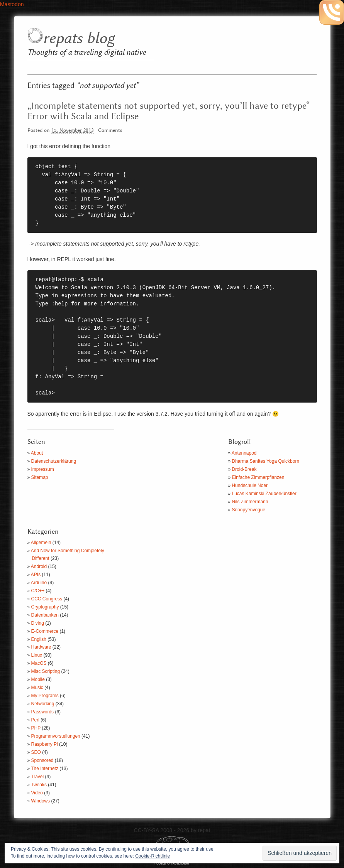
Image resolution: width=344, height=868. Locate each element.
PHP (36, 728)
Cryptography (45, 607)
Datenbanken (45, 615)
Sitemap (40, 477)
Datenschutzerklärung (54, 461)
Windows (41, 801)
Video (37, 793)
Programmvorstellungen (56, 736)
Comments (110, 131)
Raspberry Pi (45, 744)
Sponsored (42, 760)
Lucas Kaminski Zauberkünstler (264, 494)
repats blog (79, 39)
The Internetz (45, 769)
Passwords (43, 712)
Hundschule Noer (250, 485)
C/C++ (38, 591)
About (37, 453)
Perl (35, 720)
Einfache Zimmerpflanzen (258, 477)
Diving (38, 623)
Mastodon (12, 4)
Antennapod (244, 453)
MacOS (39, 663)
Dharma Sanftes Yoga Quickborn (266, 461)
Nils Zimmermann (250, 502)
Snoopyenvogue (249, 510)
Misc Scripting (46, 671)
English (39, 639)
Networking (43, 704)
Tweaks (39, 785)
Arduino (39, 583)
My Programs (45, 696)
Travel (37, 777)
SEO (36, 752)
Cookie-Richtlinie (153, 856)
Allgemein (41, 543)
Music (37, 688)
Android (39, 566)
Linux (37, 655)
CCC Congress (47, 599)
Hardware (41, 647)
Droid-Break (244, 469)
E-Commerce (45, 631)
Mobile (38, 679)
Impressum (43, 469)
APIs (36, 575)
